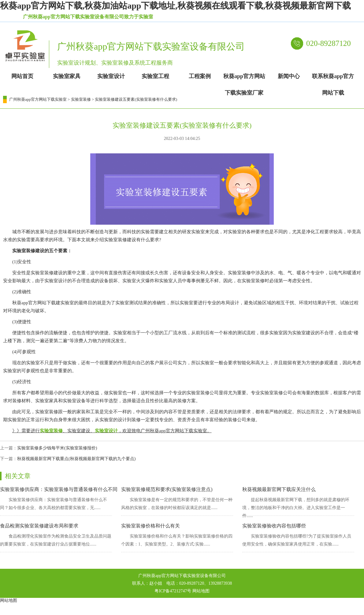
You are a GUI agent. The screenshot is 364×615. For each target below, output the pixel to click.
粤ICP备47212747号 (173, 591)
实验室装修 (81, 99)
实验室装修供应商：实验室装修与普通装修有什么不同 (59, 489)
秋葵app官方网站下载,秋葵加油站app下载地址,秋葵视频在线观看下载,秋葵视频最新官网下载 (175, 6)
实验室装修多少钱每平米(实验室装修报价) (57, 448)
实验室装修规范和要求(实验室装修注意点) (167, 489)
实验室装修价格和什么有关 (150, 526)
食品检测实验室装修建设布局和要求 (39, 526)
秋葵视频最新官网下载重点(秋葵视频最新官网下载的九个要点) (76, 459)
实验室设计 (106, 431)
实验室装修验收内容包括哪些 (274, 526)
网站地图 (201, 591)
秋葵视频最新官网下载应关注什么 (279, 489)
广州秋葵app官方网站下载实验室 (38, 99)
